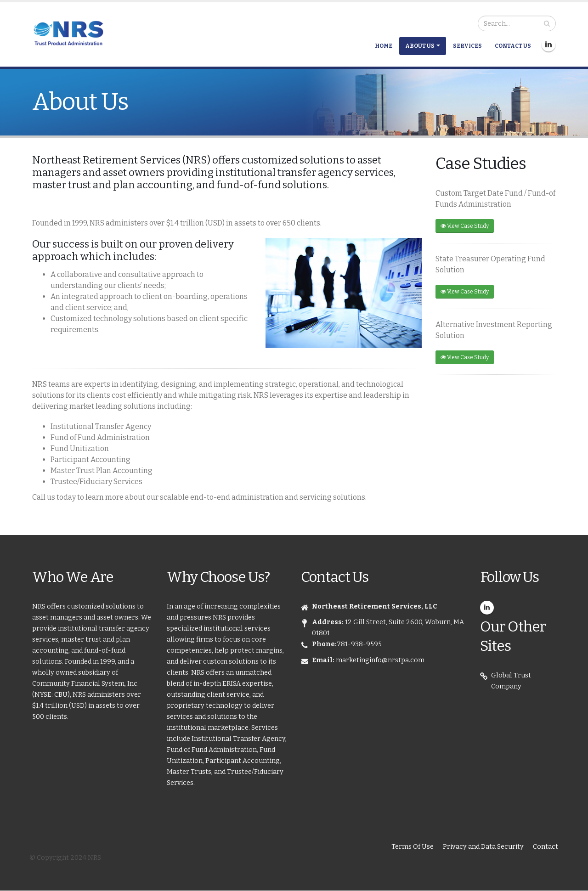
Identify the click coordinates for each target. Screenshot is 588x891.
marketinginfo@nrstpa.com (380, 660)
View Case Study (465, 226)
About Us (420, 46)
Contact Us (513, 46)
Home (384, 46)
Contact (546, 847)
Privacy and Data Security (483, 847)
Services (467, 46)
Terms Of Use (413, 847)
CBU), (63, 695)
